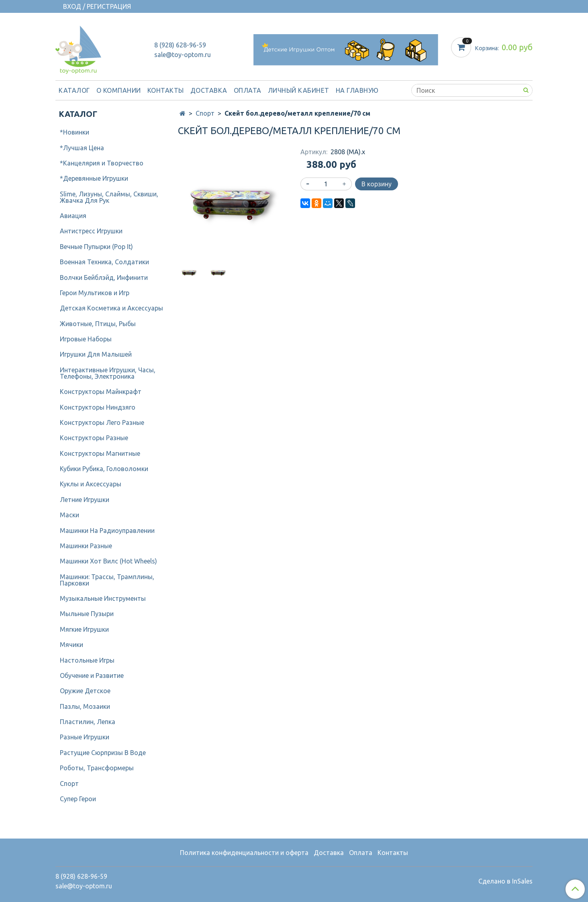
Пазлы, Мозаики (85, 706)
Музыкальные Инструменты (103, 598)
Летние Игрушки (85, 500)
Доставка (209, 90)
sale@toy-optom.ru (183, 55)
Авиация (73, 216)
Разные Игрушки (85, 737)
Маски (69, 515)
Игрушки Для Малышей (96, 354)
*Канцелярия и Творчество (102, 163)
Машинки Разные (86, 546)
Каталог (74, 90)
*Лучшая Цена (82, 148)
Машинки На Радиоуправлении (107, 531)
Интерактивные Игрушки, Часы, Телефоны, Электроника (108, 373)
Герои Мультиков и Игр (95, 293)
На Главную (357, 90)
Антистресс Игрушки (91, 231)
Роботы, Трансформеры (97, 768)
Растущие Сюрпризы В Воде (103, 753)
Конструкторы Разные (94, 438)
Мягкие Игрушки (84, 629)
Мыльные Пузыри (87, 614)
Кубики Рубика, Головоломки (104, 469)
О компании (119, 90)
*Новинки (75, 132)
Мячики (71, 645)
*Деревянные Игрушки (94, 178)
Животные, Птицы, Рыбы (98, 324)
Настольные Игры (87, 660)
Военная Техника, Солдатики (104, 262)
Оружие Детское (85, 691)
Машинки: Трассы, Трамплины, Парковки (107, 580)
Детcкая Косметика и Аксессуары (111, 308)
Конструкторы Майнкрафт (101, 392)
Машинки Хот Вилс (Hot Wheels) (108, 561)
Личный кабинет (299, 90)
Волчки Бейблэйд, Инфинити (104, 278)
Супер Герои (78, 799)
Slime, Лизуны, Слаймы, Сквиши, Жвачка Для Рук (109, 197)
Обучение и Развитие (92, 675)
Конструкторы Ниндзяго (98, 407)
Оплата (248, 90)
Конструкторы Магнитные (100, 453)
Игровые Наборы (86, 339)
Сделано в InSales (505, 881)
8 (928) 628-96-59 (180, 45)
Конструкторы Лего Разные (102, 422)
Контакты (166, 90)
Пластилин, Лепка (88, 722)
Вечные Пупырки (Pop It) (96, 247)
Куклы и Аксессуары (91, 484)
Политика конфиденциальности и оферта (244, 853)
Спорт (205, 113)
